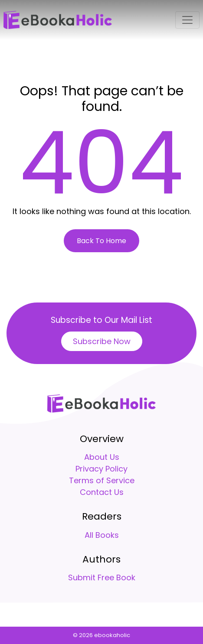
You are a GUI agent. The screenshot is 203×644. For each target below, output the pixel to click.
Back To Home (101, 241)
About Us (102, 457)
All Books (102, 535)
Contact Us (102, 492)
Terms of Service (102, 480)
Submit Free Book (102, 577)
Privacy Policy (101, 469)
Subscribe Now (102, 341)
